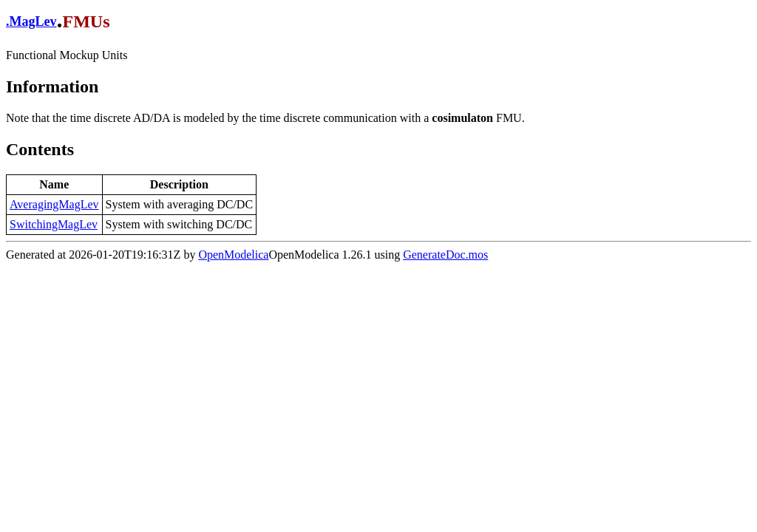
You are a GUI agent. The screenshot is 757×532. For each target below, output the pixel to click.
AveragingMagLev (54, 204)
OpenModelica (233, 255)
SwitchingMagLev (54, 224)
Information (52, 86)
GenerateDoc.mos (445, 255)
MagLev (33, 21)
